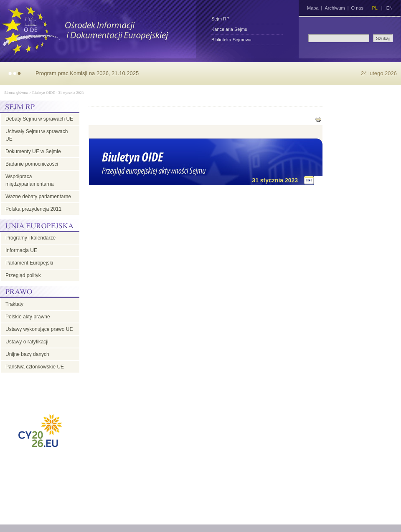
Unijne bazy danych (27, 354)
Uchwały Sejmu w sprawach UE (37, 135)
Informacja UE (21, 250)
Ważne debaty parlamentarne (38, 197)
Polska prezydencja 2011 (33, 209)
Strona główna (16, 93)
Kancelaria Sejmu (229, 29)
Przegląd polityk (23, 275)
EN (390, 8)
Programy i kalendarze (30, 238)
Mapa (313, 8)
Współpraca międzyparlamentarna (29, 180)
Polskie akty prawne (28, 317)
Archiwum (335, 8)
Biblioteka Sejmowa (231, 40)
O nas (357, 8)
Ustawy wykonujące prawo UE (39, 329)
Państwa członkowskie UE (35, 367)
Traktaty (14, 304)
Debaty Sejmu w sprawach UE (39, 119)
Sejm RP (220, 19)
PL (374, 8)
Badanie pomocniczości (32, 164)
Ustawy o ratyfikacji (27, 342)
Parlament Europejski (29, 263)
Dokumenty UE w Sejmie (33, 151)
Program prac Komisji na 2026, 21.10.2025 (87, 73)
